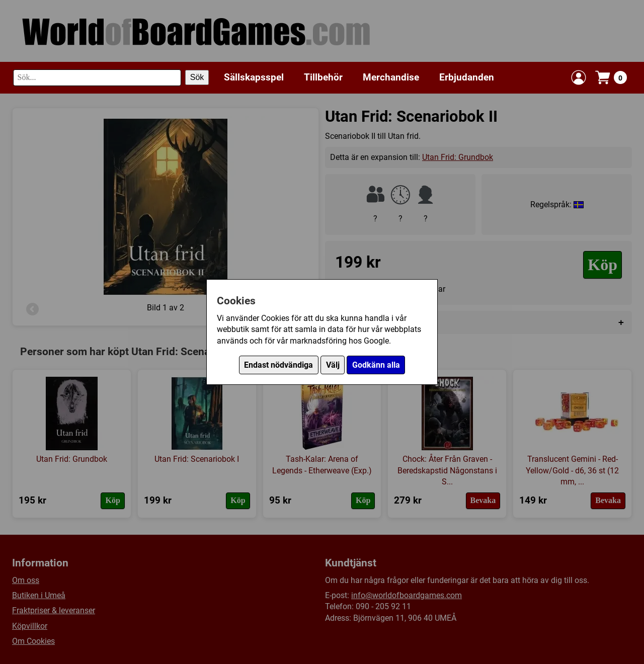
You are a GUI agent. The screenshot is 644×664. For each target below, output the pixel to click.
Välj (333, 365)
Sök (197, 77)
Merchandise (391, 77)
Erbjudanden (467, 77)
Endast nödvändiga (278, 365)
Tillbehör (323, 77)
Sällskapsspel (254, 77)
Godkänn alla (376, 365)
